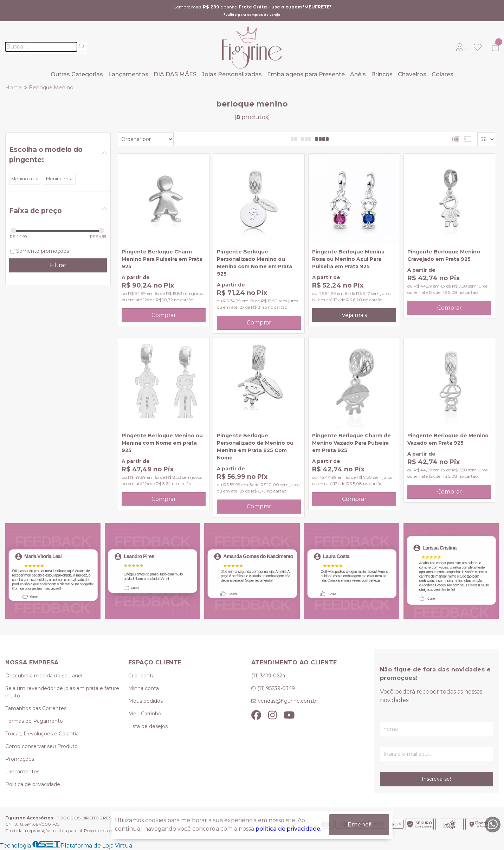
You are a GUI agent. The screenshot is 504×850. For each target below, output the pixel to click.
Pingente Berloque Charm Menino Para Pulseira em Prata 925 (162, 259)
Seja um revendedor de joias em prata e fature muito (62, 692)
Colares (442, 74)
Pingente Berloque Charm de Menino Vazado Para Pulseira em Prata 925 (351, 443)
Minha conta (144, 688)
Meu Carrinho (145, 714)
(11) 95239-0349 (276, 688)
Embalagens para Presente (306, 74)
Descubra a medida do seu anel (44, 676)
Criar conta (141, 676)
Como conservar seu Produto (41, 746)
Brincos (382, 74)
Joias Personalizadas (232, 74)
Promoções (20, 759)
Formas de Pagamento (34, 721)
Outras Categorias (77, 74)
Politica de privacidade (33, 784)
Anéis (358, 74)
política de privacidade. (288, 829)
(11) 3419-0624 (268, 676)
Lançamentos (128, 74)
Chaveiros (412, 74)
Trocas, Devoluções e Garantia (42, 734)
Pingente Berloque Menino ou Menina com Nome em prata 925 (162, 443)
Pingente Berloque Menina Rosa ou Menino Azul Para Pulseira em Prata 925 (348, 259)
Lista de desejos (148, 726)
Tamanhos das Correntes (36, 708)
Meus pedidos (146, 701)
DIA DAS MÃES (175, 74)
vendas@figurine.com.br (288, 701)
